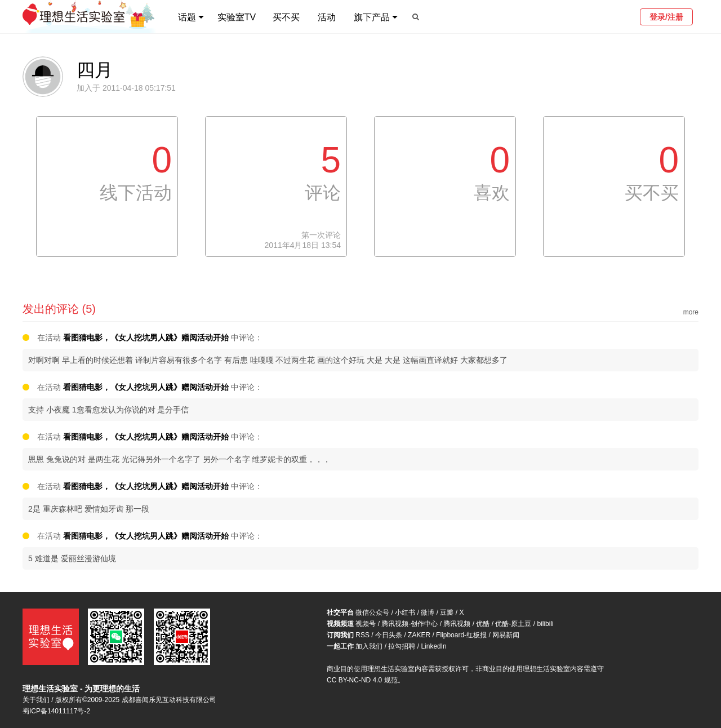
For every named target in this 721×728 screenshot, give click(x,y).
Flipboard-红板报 (461, 635)
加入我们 (369, 646)
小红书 (405, 612)
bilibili (545, 624)
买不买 (286, 17)
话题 (187, 17)
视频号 (366, 624)
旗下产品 (372, 17)
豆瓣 (447, 612)
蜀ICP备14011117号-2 (56, 711)
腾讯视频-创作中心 (410, 624)
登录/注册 (666, 17)
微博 (428, 612)
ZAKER (419, 635)
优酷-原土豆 (513, 624)
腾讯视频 (457, 624)
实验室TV (237, 17)
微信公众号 (372, 612)
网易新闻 (506, 635)
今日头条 (389, 635)
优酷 (483, 624)
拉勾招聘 (402, 646)
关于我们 (36, 700)
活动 (327, 17)
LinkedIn (433, 646)
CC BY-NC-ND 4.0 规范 (362, 680)
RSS (362, 635)
